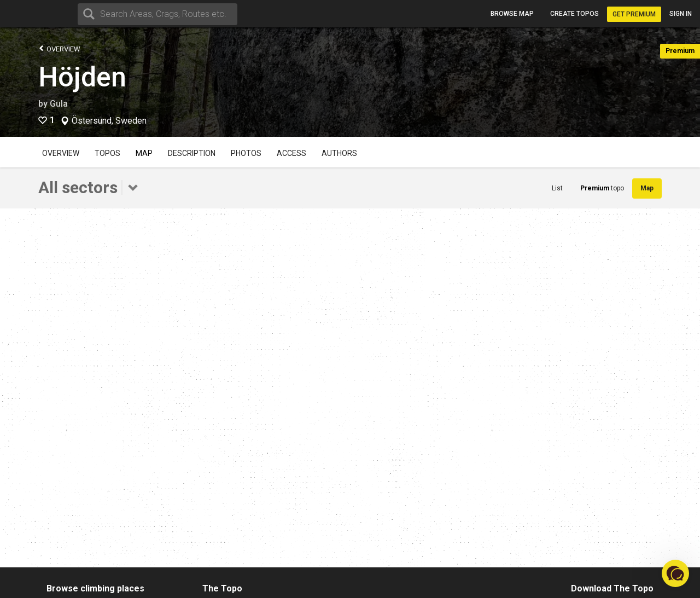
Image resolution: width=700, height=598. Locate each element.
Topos (107, 153)
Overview (59, 48)
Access (291, 153)
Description (192, 153)
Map (144, 153)
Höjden (82, 77)
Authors (339, 153)
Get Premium (634, 14)
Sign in (681, 14)
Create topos (574, 14)
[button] (675, 573)
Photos (246, 153)
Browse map (512, 14)
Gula (59, 104)
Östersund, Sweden (109, 121)
